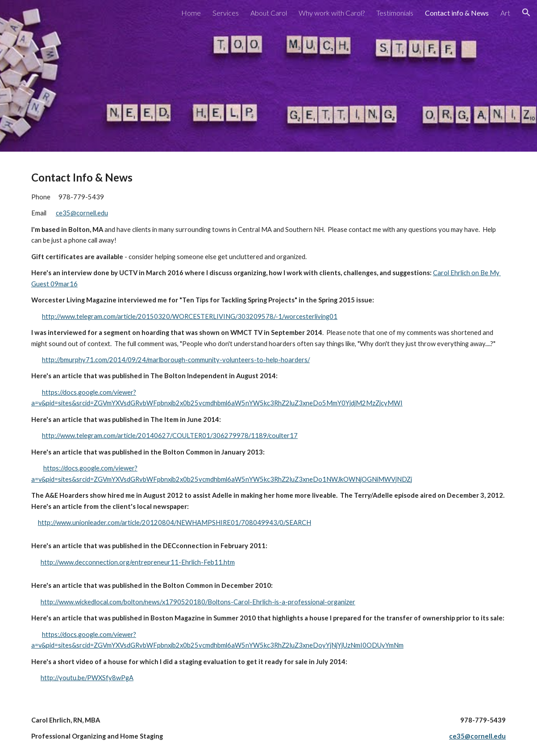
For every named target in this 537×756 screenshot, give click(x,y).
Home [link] (191, 13)
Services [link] (226, 13)
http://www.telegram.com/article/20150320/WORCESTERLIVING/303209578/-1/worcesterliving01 (190, 316)
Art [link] (505, 13)
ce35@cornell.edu (82, 213)
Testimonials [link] (395, 13)
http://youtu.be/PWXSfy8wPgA (87, 678)
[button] (526, 12)
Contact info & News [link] (457, 13)
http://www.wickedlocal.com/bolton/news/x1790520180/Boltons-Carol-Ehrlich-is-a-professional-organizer (198, 602)
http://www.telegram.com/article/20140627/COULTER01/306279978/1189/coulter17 (170, 436)
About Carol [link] (269, 13)
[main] (268, 348)
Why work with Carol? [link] (332, 13)
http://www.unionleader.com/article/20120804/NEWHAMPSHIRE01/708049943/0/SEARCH (175, 523)
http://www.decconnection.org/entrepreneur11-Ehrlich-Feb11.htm (138, 562)
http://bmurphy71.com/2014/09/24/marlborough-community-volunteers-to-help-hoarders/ (176, 360)
